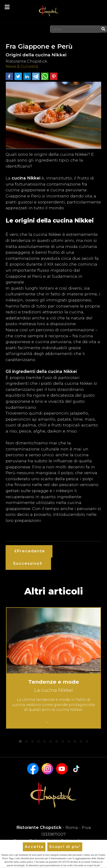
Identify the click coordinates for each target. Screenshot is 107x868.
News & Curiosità (22, 66)
